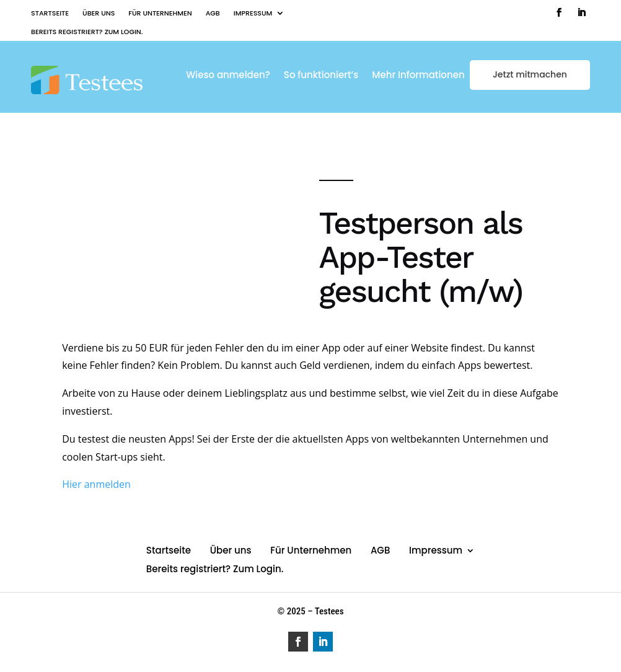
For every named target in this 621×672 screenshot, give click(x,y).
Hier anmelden (96, 484)
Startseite (50, 13)
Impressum (253, 13)
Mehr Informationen (418, 76)
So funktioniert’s (321, 76)
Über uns (99, 13)
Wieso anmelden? (228, 76)
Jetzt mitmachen (530, 74)
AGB (213, 13)
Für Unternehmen (160, 13)
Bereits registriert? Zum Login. (87, 32)
